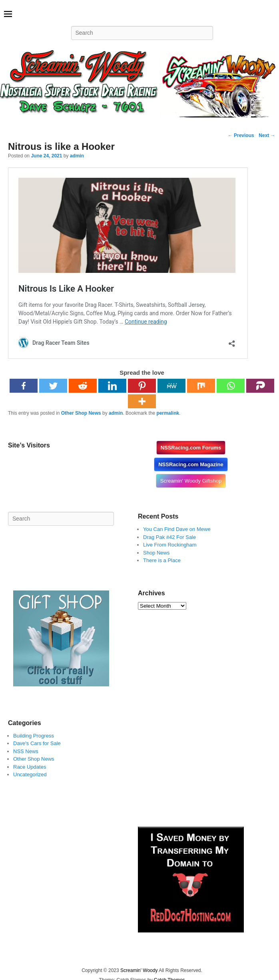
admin (77, 156)
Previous (241, 135)
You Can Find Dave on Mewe (177, 529)
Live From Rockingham (170, 545)
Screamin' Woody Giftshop (191, 481)
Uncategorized (30, 774)
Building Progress (34, 736)
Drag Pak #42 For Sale (169, 537)
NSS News (26, 751)
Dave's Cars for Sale (37, 743)
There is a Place (162, 560)
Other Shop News (81, 413)
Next (267, 135)
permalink (168, 413)
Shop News (156, 553)
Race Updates (30, 767)
